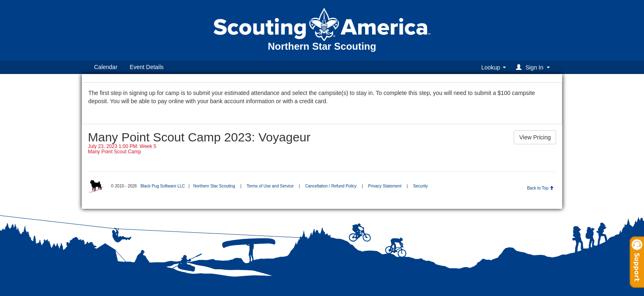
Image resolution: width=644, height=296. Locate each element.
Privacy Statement (385, 186)
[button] (534, 67)
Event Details (147, 67)
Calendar (106, 67)
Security (421, 186)
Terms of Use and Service (270, 186)
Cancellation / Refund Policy (331, 186)
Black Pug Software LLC (163, 186)
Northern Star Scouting (214, 186)
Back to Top (540, 188)
